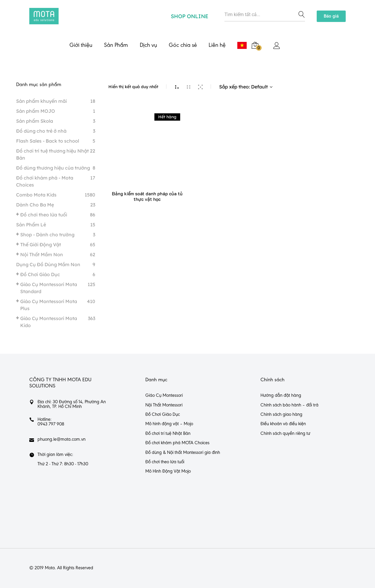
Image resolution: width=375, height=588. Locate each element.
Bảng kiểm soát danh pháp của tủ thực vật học (147, 196)
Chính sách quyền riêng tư (285, 434)
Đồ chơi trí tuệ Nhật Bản (168, 434)
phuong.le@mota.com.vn (62, 440)
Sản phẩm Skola (35, 121)
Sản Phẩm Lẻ (31, 225)
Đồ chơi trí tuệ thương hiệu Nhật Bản (52, 154)
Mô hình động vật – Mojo (169, 424)
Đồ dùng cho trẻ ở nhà (41, 131)
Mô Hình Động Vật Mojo (168, 471)
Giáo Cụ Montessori (164, 396)
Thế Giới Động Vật (41, 245)
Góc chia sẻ (183, 45)
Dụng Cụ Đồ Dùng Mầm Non (48, 264)
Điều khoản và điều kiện (283, 424)
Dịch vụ (148, 45)
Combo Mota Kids (36, 195)
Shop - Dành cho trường (47, 235)
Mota (50, 568)
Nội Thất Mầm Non (42, 254)
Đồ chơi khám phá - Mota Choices (45, 181)
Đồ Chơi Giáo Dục (40, 274)
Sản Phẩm (116, 45)
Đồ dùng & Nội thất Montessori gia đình (183, 453)
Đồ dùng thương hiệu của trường (53, 168)
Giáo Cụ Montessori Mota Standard (49, 288)
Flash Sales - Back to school (48, 141)
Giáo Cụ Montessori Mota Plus (49, 305)
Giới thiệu (81, 45)
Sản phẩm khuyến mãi (41, 101)
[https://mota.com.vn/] (44, 16)
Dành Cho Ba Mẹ (35, 205)
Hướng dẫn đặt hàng (281, 396)
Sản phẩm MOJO (36, 111)
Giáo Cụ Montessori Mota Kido (49, 322)
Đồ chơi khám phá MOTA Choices (177, 443)
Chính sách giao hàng (281, 415)
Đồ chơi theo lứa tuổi (44, 215)
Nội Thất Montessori (164, 405)
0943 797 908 (51, 424)
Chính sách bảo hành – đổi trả (289, 405)
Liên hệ (217, 45)
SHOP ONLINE (190, 16)
